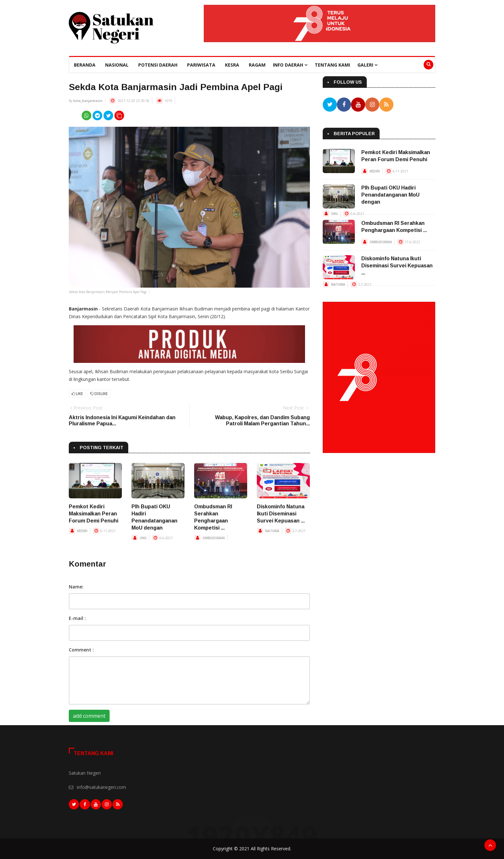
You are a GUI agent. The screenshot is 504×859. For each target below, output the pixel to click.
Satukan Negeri (85, 773)
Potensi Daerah (158, 65)
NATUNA (272, 531)
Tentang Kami (332, 65)
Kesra (232, 65)
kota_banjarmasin (88, 101)
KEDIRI (82, 531)
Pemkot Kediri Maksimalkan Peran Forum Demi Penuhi (94, 514)
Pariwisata (201, 65)
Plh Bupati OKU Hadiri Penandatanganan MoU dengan (390, 195)
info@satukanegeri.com (101, 787)
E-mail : (77, 618)
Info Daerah (290, 65)
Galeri (367, 65)
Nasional (117, 65)
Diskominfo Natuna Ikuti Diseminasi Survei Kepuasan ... (281, 514)
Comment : (81, 650)
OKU (143, 538)
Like (77, 394)
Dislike (99, 394)
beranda (85, 65)
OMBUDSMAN (214, 538)
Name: (76, 587)
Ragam (257, 65)
